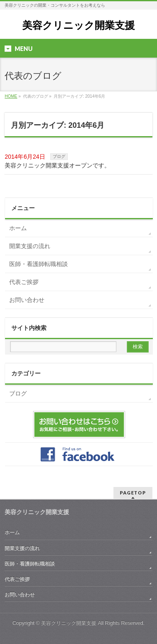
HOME (11, 96)
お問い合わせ (27, 300)
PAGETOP (133, 493)
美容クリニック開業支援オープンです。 (57, 165)
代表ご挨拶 (24, 282)
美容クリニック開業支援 (78, 25)
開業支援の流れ (30, 246)
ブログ (59, 156)
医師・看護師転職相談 (39, 264)
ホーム (18, 228)
